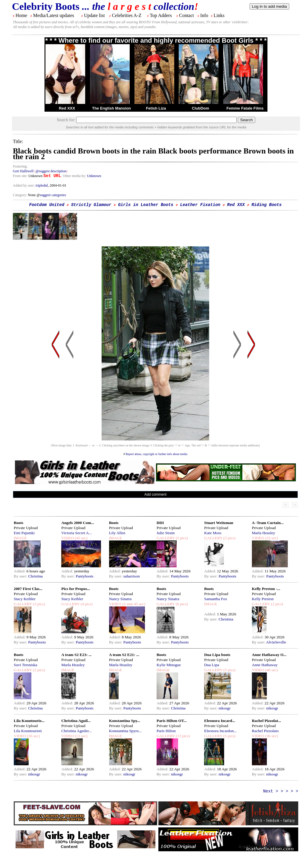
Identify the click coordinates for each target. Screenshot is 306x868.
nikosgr (224, 708)
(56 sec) (33, 736)
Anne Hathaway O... (269, 655)
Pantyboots (84, 576)
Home (21, 15)
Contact (186, 15)
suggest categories (53, 195)
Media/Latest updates (54, 15)
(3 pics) (39, 604)
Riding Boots (267, 205)
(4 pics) (86, 604)
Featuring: (20, 166)
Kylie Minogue (169, 665)
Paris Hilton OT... (172, 721)
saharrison (132, 576)
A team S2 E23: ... (76, 655)
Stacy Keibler (25, 599)
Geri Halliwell (23, 171)
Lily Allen (117, 533)
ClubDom (201, 108)
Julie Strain (166, 533)
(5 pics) (229, 670)
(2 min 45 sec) (133, 604)
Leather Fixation (200, 205)
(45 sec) (81, 538)
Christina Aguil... (76, 721)
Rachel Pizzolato (265, 731)
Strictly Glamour (91, 205)
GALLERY (166, 538)
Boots (19, 523)
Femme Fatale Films (245, 108)
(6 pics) (181, 604)
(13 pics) (182, 736)
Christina (35, 576)
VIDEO (67, 538)
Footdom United (47, 205)
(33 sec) (271, 538)
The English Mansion (111, 108)
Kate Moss (213, 533)
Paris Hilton (166, 731)
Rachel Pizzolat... (267, 721)
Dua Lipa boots (217, 655)
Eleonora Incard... (220, 721)
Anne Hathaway (265, 665)
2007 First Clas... (28, 589)
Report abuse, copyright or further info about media (156, 454)
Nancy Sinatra (120, 599)
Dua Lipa (212, 665)
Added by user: (24, 185)
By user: (21, 576)
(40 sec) (271, 670)
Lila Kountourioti (28, 731)
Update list (94, 15)
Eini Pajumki (24, 533)
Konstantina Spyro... (126, 731)
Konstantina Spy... (125, 721)
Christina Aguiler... (76, 731)
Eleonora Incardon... (220, 731)
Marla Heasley (264, 533)
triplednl (42, 185)
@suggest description (51, 171)
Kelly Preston (263, 599)
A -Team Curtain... (268, 523)
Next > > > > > (281, 791)
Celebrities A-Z (127, 15)
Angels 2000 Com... (78, 523)
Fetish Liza (156, 108)
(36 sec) (271, 736)
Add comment (155, 494)
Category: (20, 195)
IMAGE (20, 538)
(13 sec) (81, 736)
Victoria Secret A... (76, 533)
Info (204, 15)
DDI (160, 523)
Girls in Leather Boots (146, 205)
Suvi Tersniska (25, 665)
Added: (20, 571)
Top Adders (161, 15)
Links (219, 15)
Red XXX (67, 108)
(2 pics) (181, 538)
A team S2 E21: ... (124, 655)
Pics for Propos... (76, 589)
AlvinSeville (276, 642)
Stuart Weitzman (219, 523)
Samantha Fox (216, 599)
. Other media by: (74, 176)
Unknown (94, 176)
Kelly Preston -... (266, 589)
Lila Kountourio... (29, 721)
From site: (20, 176)
